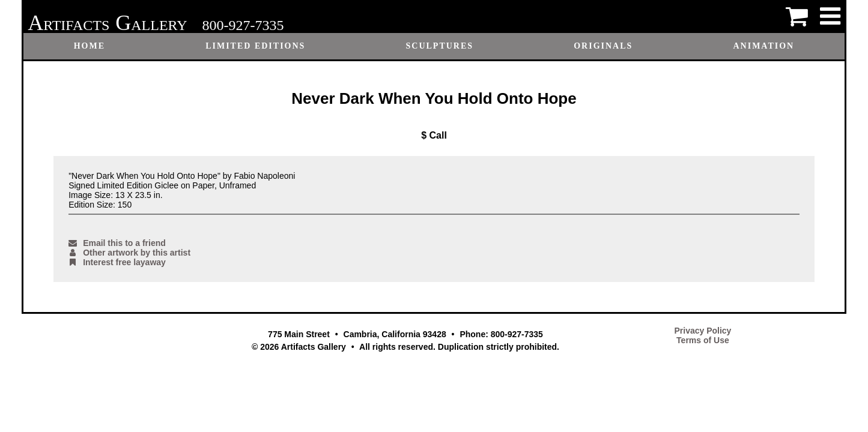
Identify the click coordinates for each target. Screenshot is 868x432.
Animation (763, 46)
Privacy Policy (703, 331)
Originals (603, 46)
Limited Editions (255, 46)
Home (90, 46)
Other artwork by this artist (129, 253)
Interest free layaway (117, 262)
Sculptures (439, 46)
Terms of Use (703, 340)
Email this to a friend (117, 243)
